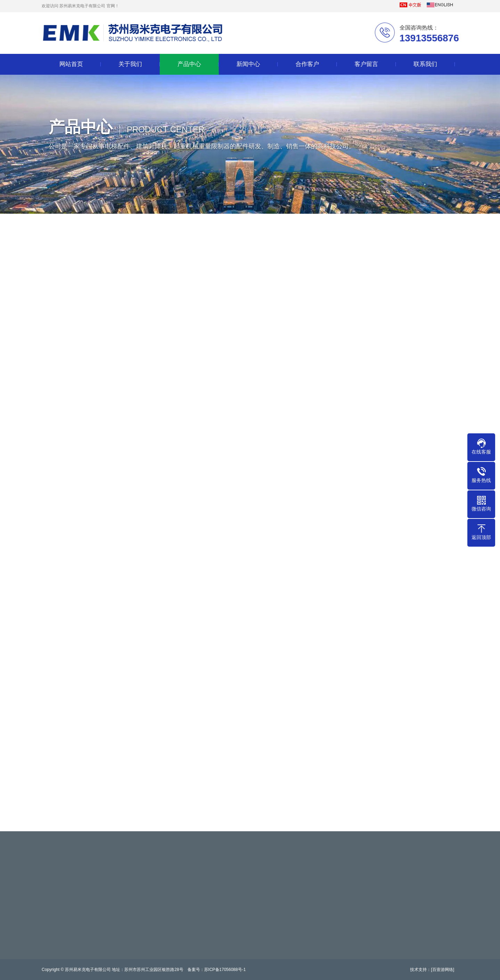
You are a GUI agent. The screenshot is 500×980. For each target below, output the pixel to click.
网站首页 (71, 64)
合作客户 (307, 64)
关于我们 (130, 64)
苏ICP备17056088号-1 (225, 970)
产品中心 (189, 64)
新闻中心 (248, 64)
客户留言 (366, 64)
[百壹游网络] (443, 970)
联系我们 (425, 64)
